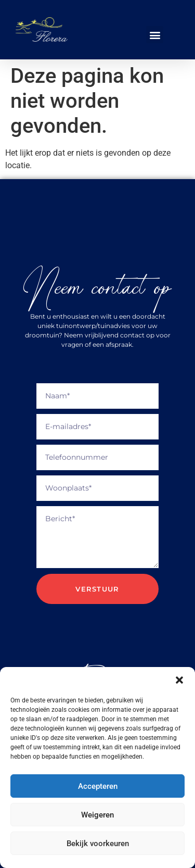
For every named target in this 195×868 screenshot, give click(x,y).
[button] (179, 680)
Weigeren (97, 815)
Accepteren (98, 786)
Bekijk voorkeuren (98, 844)
